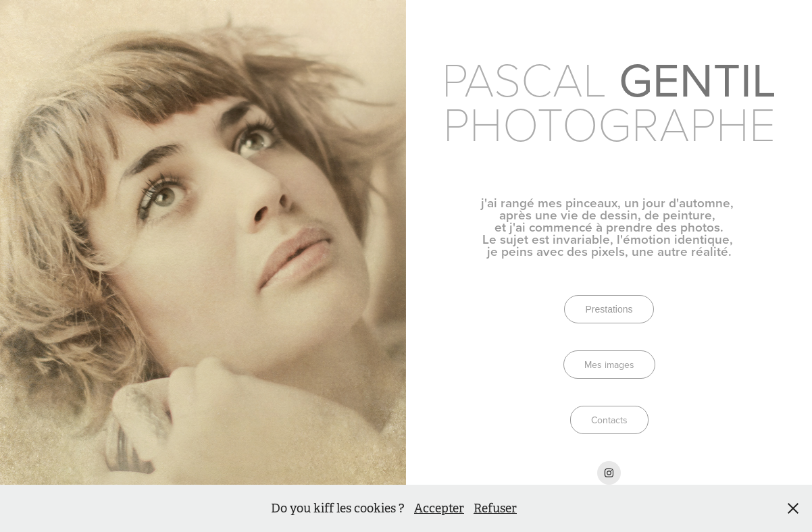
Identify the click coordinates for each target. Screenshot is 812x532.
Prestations (609, 309)
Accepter (439, 508)
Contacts (609, 420)
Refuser (495, 508)
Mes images (609, 365)
